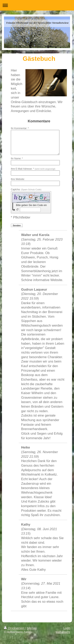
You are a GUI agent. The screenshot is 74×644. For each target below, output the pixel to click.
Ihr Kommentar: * (20, 128)
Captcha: (26, 190)
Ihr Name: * (17, 159)
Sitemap (32, 628)
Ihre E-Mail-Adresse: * (33, 169)
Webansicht (63, 632)
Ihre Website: (18, 179)
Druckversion (15, 628)
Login (67, 628)
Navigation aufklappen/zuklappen (37, 5)
